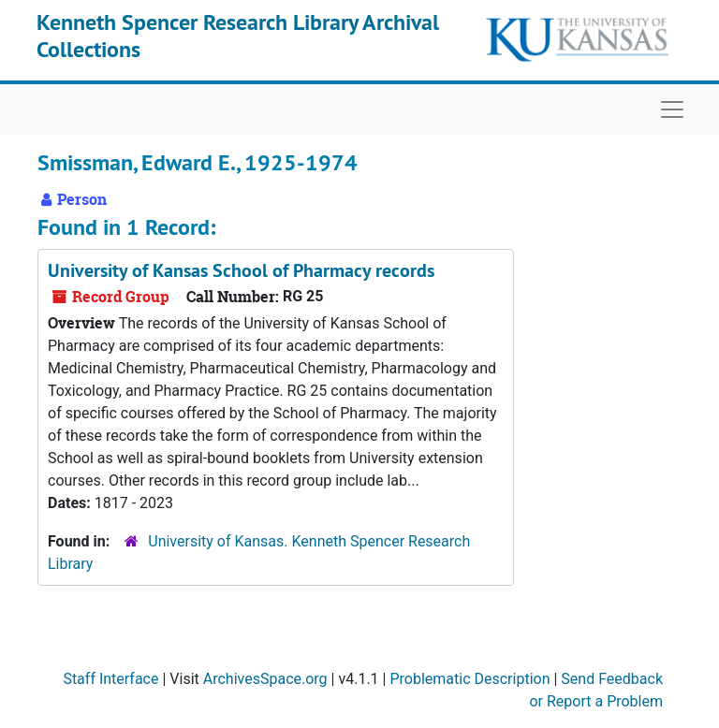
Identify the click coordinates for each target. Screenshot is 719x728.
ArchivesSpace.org (265, 679)
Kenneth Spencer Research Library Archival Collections (238, 36)
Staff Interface (110, 679)
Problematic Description (470, 679)
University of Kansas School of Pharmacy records (241, 270)
